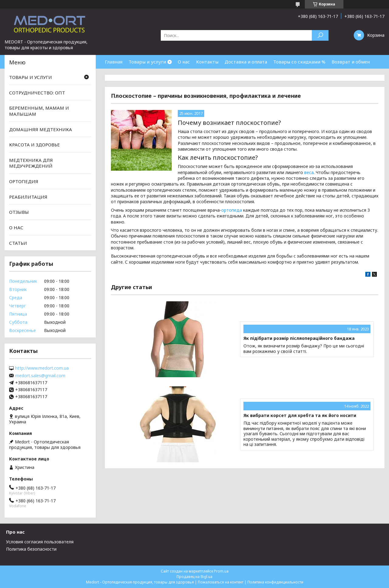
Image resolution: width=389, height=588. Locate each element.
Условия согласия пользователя (40, 542)
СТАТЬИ (18, 243)
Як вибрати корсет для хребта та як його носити (300, 415)
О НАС (16, 227)
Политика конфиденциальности (275, 582)
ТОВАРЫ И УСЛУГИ (31, 77)
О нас (184, 62)
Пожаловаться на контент (221, 582)
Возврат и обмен (351, 62)
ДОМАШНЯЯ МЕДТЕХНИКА (41, 129)
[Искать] (320, 35)
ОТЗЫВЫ (19, 212)
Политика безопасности (31, 549)
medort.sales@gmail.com (40, 376)
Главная (114, 62)
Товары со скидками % (299, 62)
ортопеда (232, 210)
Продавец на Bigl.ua (194, 577)
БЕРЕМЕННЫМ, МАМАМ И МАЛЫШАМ (39, 111)
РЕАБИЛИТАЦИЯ (28, 197)
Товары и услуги (147, 62)
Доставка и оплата (246, 62)
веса (309, 172)
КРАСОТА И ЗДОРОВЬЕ (34, 145)
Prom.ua (221, 571)
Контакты (207, 62)
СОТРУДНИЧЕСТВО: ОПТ (37, 93)
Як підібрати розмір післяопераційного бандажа (299, 338)
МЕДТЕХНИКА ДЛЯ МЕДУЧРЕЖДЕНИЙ (31, 163)
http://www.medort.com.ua (42, 368)
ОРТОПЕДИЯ (24, 181)
